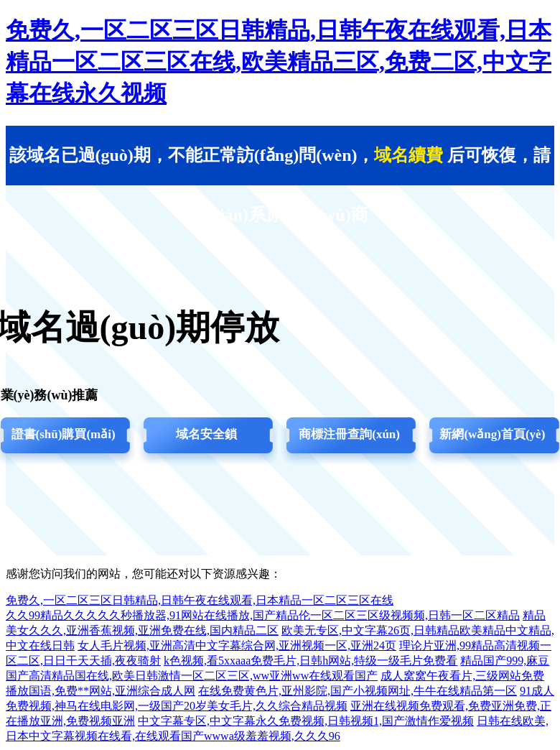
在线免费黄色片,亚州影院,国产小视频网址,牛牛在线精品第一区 (358, 691)
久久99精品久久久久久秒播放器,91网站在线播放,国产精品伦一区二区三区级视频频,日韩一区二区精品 (263, 615)
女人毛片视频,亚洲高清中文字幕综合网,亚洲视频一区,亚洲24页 (237, 645)
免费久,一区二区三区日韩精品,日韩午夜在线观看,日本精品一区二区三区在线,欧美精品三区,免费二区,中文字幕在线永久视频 (279, 62)
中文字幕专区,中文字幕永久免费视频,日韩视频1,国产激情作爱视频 (306, 721)
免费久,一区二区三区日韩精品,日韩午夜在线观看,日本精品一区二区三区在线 (200, 600)
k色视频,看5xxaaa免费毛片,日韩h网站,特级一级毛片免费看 (311, 661)
